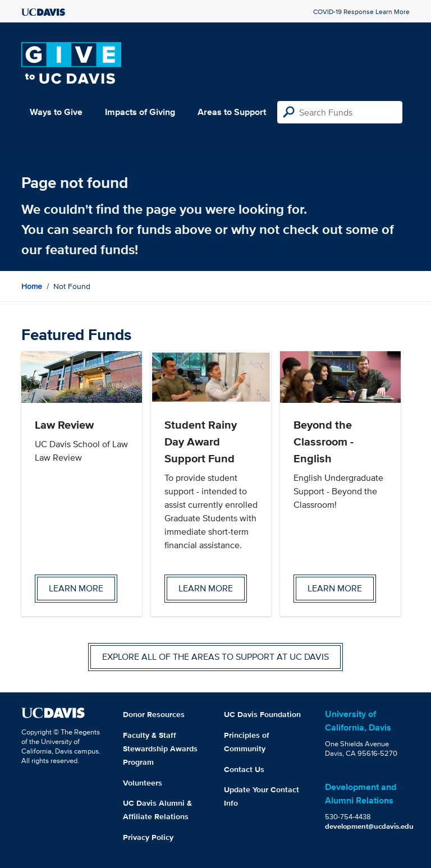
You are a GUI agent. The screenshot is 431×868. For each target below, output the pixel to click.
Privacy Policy (148, 837)
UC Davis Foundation (262, 714)
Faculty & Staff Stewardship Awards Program (160, 748)
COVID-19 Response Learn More (361, 12)
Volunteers (143, 783)
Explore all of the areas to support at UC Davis (215, 657)
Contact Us (244, 769)
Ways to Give (56, 112)
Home (32, 286)
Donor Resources (154, 714)
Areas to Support (232, 112)
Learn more (76, 588)
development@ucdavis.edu (369, 826)
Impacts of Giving (140, 112)
